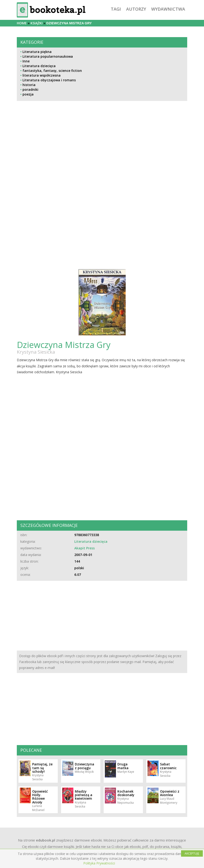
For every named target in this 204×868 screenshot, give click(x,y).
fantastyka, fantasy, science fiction (52, 71)
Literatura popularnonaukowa (48, 56)
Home (22, 23)
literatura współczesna (42, 75)
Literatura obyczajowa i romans (49, 80)
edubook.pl (46, 840)
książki (37, 23)
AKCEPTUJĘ (192, 853)
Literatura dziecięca (39, 66)
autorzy (136, 9)
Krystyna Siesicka (36, 352)
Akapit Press (84, 548)
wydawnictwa (168, 9)
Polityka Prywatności (99, 863)
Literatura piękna (37, 52)
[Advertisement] (102, 152)
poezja (28, 94)
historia (29, 85)
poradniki (30, 89)
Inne (26, 61)
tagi (116, 9)
